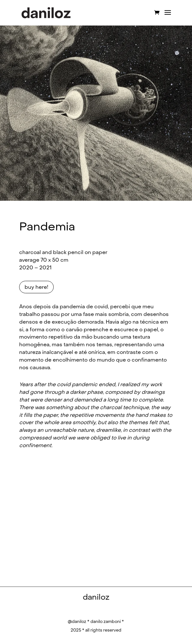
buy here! (36, 287)
